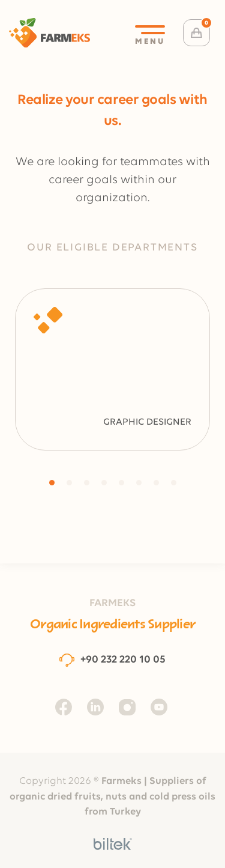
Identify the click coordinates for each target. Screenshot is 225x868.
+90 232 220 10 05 (112, 660)
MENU (150, 36)
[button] (52, 483)
